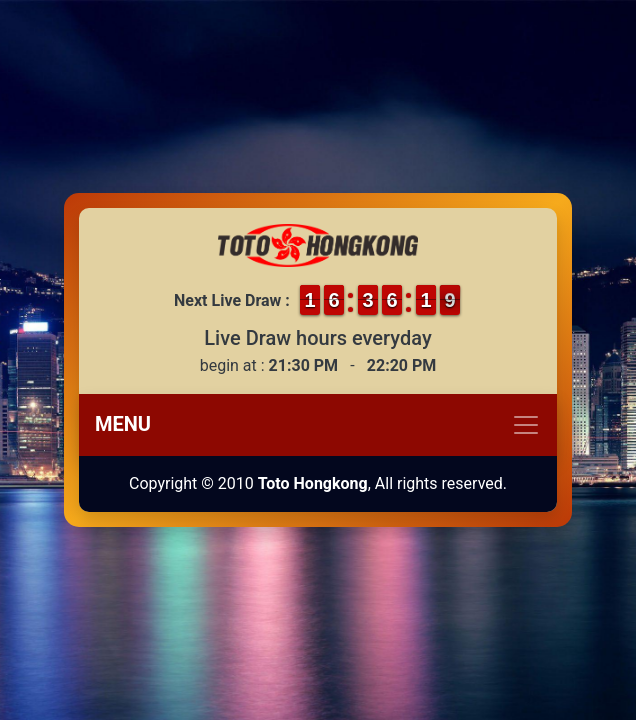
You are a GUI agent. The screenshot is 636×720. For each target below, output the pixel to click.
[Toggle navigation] (318, 425)
